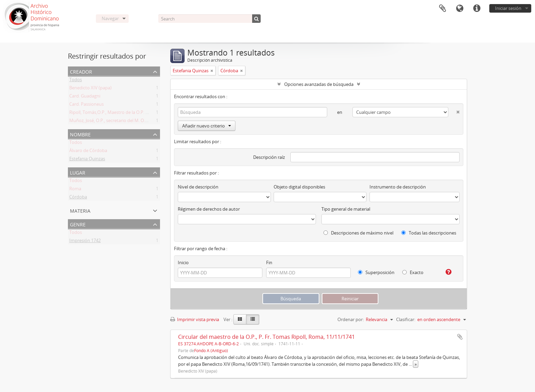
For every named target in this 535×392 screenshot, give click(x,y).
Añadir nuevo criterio (207, 126)
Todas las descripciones (429, 233)
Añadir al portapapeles (460, 337)
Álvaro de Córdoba (88, 152)
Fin (269, 262)
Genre (78, 224)
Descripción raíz (269, 157)
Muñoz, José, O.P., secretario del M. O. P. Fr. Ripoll (119, 122)
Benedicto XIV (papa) (90, 89)
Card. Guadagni (85, 97)
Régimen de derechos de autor (209, 209)
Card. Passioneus (86, 105)
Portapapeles (443, 9)
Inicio (183, 262)
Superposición (376, 272)
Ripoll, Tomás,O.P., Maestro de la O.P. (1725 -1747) (119, 114)
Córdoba (78, 198)
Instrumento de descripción (398, 187)
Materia (80, 210)
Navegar (110, 18)
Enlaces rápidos (477, 9)
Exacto (413, 272)
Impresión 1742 (85, 242)
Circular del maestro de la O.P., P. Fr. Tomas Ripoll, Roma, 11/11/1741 (266, 337)
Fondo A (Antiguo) (211, 350)
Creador (81, 71)
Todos (76, 81)
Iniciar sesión (508, 8)
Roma (75, 190)
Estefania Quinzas (87, 160)
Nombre (80, 134)
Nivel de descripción (198, 187)
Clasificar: (406, 319)
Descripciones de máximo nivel (358, 233)
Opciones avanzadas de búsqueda (319, 84)
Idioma (460, 9)
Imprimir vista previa (195, 319)
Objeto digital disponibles (299, 187)
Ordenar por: (351, 319)
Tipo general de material (346, 209)
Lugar (78, 172)
